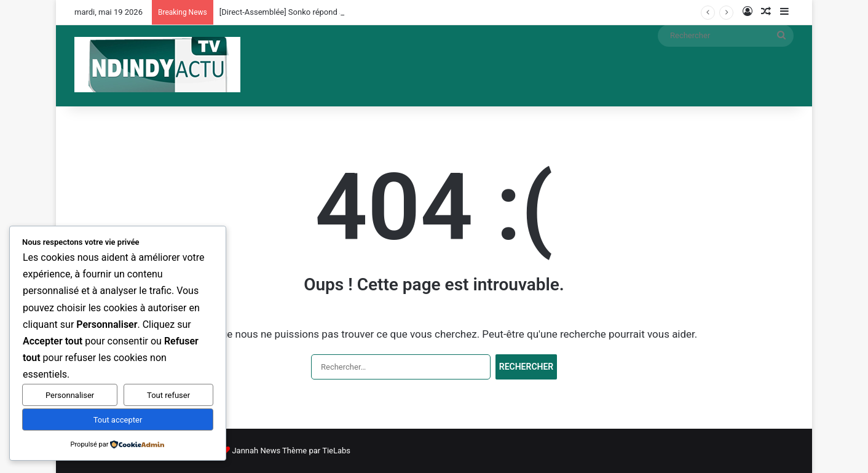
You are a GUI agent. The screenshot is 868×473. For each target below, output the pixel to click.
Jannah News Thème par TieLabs (291, 451)
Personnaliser (70, 395)
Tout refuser (168, 395)
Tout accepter (118, 420)
